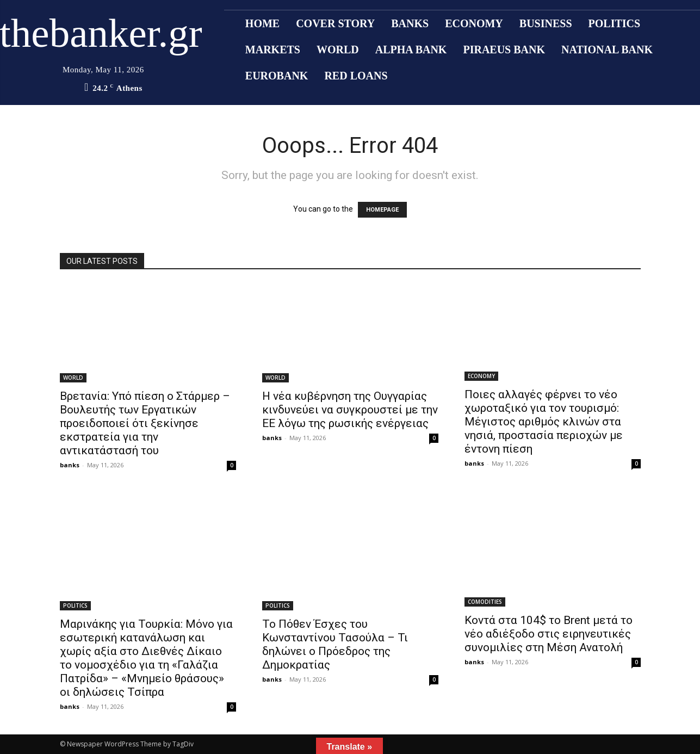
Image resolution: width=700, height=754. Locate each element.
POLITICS (75, 605)
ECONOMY (481, 376)
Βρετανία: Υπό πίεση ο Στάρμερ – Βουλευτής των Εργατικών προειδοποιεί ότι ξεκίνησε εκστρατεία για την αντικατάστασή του (145, 423)
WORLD (73, 378)
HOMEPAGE (382, 210)
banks (70, 465)
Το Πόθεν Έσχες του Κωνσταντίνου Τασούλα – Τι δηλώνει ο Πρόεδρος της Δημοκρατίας (335, 644)
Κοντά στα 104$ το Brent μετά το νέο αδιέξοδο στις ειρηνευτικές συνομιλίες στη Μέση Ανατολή (549, 634)
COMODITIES (485, 602)
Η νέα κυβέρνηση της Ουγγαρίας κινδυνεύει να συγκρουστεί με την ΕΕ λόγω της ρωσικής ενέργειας (350, 410)
